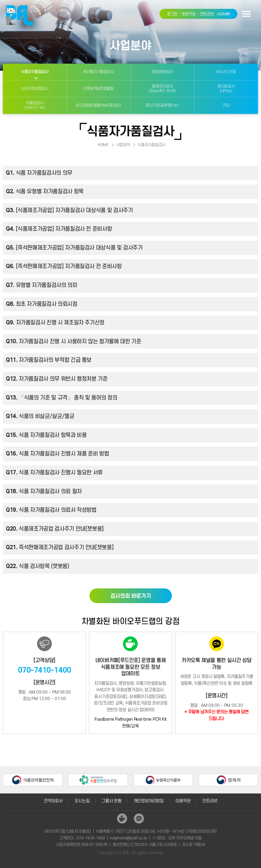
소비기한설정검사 (35, 89)
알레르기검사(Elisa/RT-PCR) (162, 89)
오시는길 (82, 801)
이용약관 (183, 801)
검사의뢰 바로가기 (131, 596)
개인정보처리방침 (149, 801)
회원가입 (189, 14)
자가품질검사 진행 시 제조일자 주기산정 (55, 323)
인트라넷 (207, 14)
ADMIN (224, 14)
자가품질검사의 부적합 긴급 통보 (49, 360)
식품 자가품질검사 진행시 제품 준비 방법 (57, 454)
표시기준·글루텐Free (162, 105)
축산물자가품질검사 (99, 72)
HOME (103, 145)
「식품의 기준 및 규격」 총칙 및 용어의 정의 (61, 398)
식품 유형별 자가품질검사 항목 (45, 192)
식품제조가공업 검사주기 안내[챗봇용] (55, 529)
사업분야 (123, 145)
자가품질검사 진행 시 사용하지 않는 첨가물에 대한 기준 (73, 342)
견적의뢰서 (53, 801)
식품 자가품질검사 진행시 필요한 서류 (54, 473)
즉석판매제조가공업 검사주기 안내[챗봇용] (60, 548)
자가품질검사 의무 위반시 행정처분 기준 (57, 379)
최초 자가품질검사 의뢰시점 (42, 304)
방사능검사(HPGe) (226, 89)
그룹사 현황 (111, 801)
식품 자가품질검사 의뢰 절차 (44, 492)
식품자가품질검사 (35, 72)
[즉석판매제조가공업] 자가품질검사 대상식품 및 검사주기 (74, 248)
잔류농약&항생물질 (98, 89)
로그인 (172, 14)
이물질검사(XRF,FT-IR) (35, 105)
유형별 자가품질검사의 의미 (42, 285)
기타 (226, 105)
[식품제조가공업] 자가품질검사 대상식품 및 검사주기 (69, 211)
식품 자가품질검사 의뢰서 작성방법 (51, 510)
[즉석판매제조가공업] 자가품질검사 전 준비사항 (64, 266)
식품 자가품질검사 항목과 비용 (46, 435)
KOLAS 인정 (226, 72)
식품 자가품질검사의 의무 (39, 173)
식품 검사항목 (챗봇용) (38, 566)
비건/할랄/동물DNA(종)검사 (98, 105)
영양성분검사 (162, 72)
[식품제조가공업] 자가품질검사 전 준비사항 (59, 229)
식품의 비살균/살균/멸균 (40, 416)
